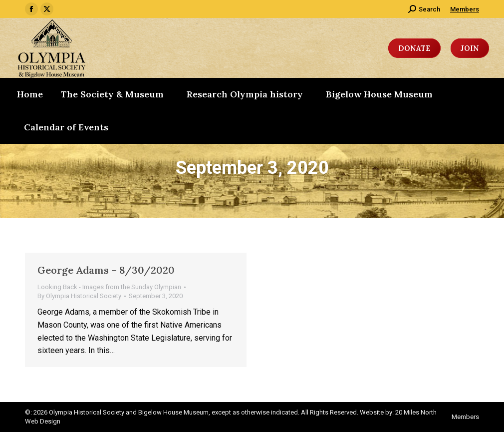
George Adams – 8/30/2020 (106, 270)
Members (465, 9)
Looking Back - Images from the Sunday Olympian (109, 287)
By (79, 296)
